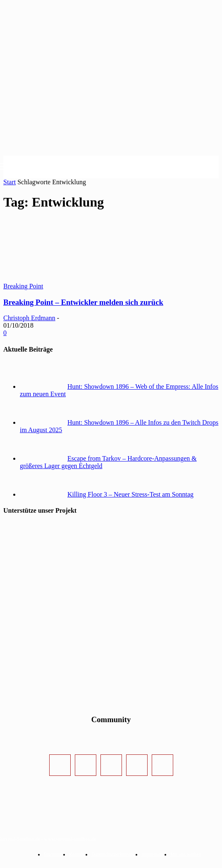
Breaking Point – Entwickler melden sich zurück (83, 302)
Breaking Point (23, 286)
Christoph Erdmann (29, 318)
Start (10, 182)
